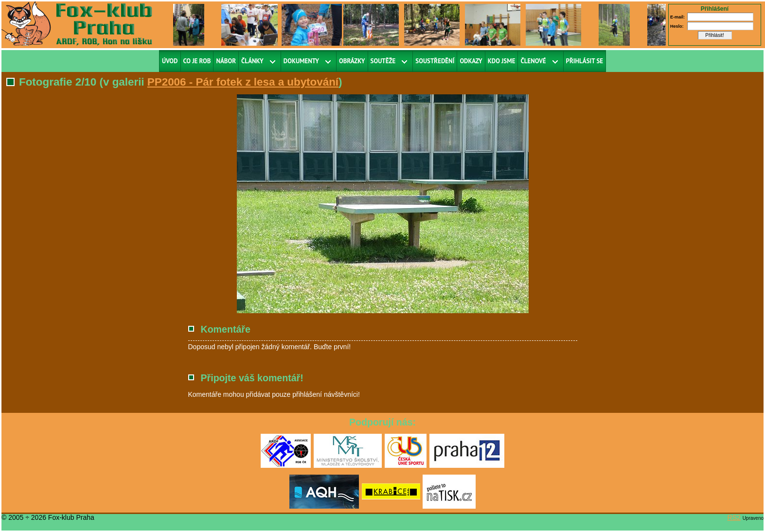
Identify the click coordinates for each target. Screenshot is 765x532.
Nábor (226, 61)
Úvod (170, 61)
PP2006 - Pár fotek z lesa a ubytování (243, 82)
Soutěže (383, 61)
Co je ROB (197, 61)
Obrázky (352, 61)
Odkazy (471, 61)
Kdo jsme (502, 61)
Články (252, 61)
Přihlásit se (585, 61)
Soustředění (435, 61)
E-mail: (677, 17)
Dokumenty (301, 61)
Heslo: (677, 26)
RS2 (734, 517)
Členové (533, 61)
